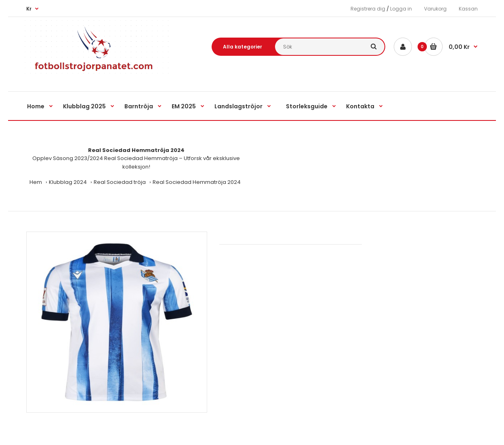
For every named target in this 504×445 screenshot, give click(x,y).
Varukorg (435, 9)
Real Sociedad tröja (120, 182)
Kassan (468, 9)
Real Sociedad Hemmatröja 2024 (197, 182)
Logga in (401, 9)
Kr (29, 9)
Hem (36, 182)
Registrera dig (368, 9)
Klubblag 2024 (68, 182)
